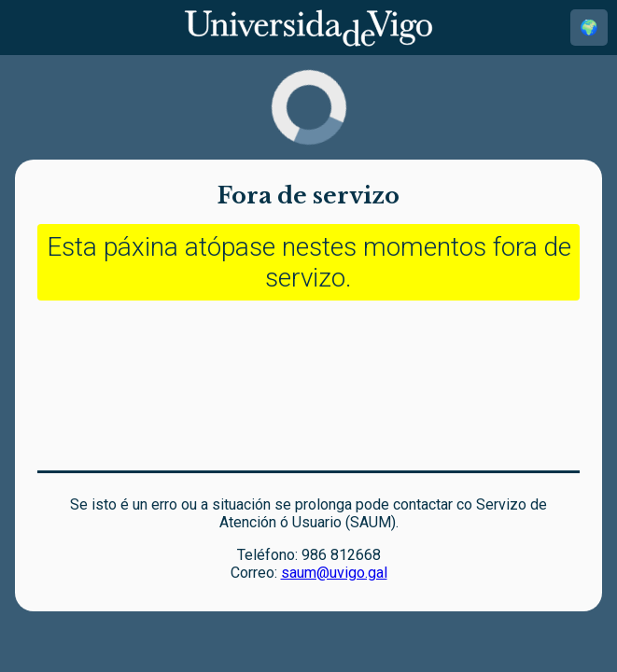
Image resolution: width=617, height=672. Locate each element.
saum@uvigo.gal (334, 573)
